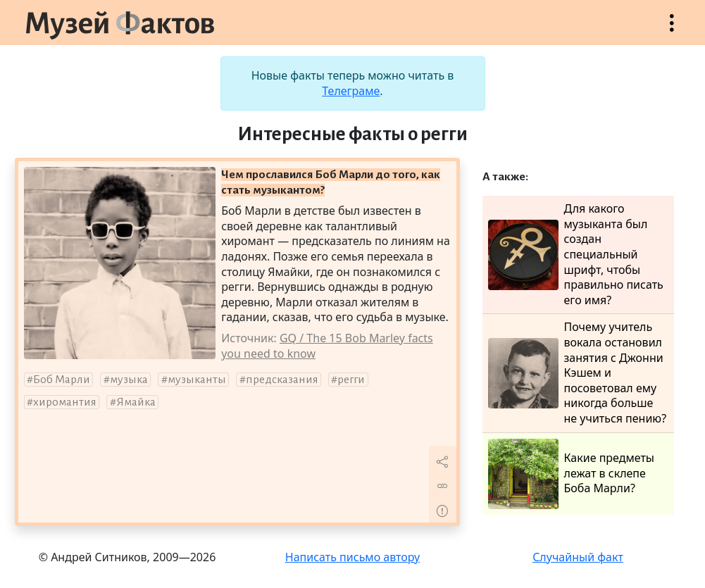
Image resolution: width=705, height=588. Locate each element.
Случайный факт (578, 557)
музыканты (197, 380)
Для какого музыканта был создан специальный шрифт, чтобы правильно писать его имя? (576, 255)
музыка (129, 380)
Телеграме (351, 91)
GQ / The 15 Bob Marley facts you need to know (327, 346)
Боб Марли (62, 380)
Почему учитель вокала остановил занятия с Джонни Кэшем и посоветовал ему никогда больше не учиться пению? (578, 373)
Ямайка (136, 402)
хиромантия (65, 402)
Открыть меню (672, 30)
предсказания (282, 380)
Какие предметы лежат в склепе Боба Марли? (571, 474)
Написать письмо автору (353, 557)
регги (351, 380)
